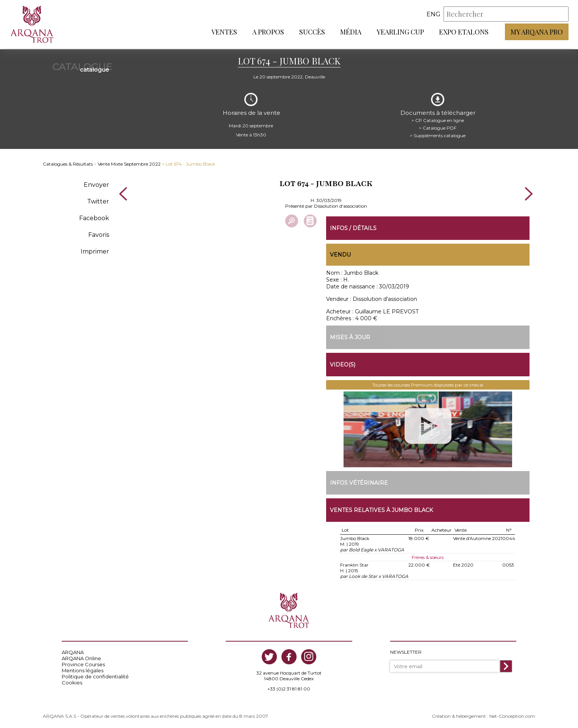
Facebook (94, 217)
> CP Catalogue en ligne (438, 119)
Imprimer (95, 250)
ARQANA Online (81, 658)
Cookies (72, 682)
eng (433, 15)
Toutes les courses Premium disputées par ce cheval (428, 384)
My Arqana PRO (537, 32)
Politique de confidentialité (95, 676)
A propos (268, 32)
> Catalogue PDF (438, 127)
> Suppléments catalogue (438, 134)
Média (351, 32)
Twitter (98, 200)
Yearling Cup (400, 32)
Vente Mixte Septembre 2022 (129, 163)
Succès (312, 32)
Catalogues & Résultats (68, 163)
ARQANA (73, 651)
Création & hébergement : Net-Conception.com (483, 715)
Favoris (99, 234)
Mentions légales (83, 670)
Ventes (224, 32)
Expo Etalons (464, 32)
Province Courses (83, 664)
